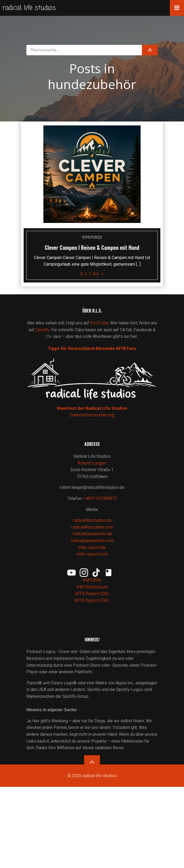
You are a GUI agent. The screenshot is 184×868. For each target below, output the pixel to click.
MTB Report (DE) (92, 593)
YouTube (99, 323)
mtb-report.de (92, 547)
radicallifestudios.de (92, 520)
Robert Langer (92, 463)
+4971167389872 (100, 498)
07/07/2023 (92, 237)
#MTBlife (92, 580)
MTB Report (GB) (92, 600)
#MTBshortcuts (92, 587)
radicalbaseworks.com (92, 540)
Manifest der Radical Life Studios (92, 408)
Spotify (42, 330)
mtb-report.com (92, 554)
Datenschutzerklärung (92, 415)
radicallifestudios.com (92, 527)
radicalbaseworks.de (92, 534)
